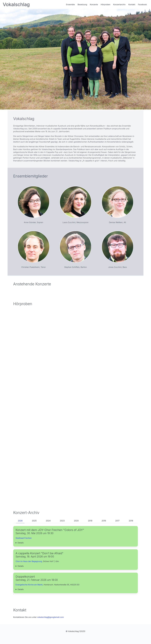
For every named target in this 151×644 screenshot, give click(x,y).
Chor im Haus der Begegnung (29, 561)
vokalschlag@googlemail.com (50, 617)
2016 (131, 521)
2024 (48, 521)
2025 (34, 521)
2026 (20, 521)
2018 (104, 521)
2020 (76, 521)
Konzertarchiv (119, 4)
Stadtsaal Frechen (24, 538)
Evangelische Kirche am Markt (29, 585)
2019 (90, 521)
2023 (62, 521)
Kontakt (132, 4)
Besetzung (82, 4)
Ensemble (70, 4)
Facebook (142, 4)
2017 (117, 521)
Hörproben (106, 4)
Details (21, 543)
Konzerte (94, 4)
